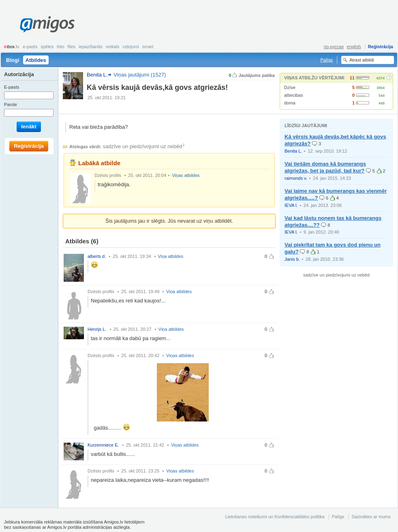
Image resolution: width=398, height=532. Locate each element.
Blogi (13, 60)
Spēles (47, 47)
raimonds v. (296, 178)
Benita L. (293, 151)
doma (290, 103)
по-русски (334, 47)
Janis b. (292, 259)
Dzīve (290, 87)
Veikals (113, 47)
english (354, 47)
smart (148, 47)
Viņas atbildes (186, 175)
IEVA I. (291, 205)
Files (72, 47)
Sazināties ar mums (371, 517)
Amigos (47, 24)
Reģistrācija (381, 47)
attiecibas (293, 95)
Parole (11, 104)
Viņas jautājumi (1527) (140, 75)
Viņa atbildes (171, 256)
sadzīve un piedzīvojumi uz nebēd (143, 146)
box (12, 47)
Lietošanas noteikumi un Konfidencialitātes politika (275, 517)
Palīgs (326, 60)
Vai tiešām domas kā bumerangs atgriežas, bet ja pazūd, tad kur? (325, 167)
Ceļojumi (131, 47)
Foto (60, 47)
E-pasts (30, 47)
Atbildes (36, 60)
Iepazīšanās (91, 47)
